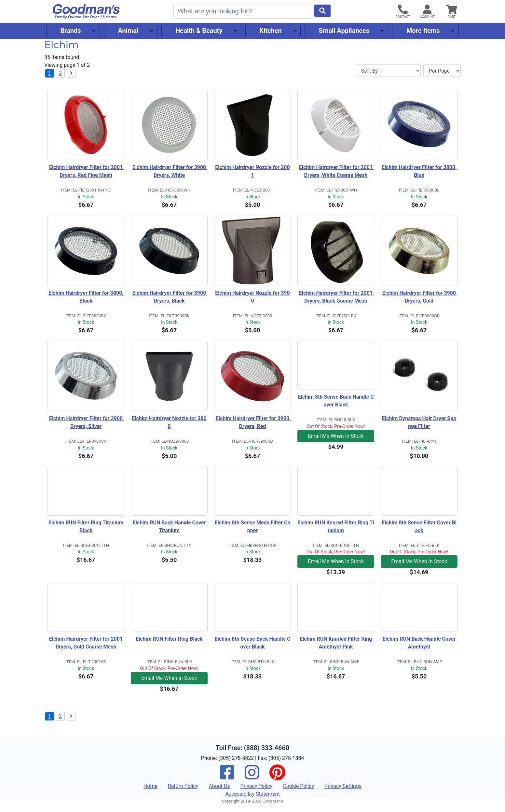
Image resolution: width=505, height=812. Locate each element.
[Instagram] (252, 777)
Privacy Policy (257, 786)
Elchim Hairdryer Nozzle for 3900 (252, 297)
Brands (70, 31)
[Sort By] (388, 71)
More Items (423, 31)
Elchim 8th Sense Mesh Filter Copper (253, 527)
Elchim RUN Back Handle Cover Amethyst (420, 643)
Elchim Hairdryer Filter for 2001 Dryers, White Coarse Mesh (336, 171)
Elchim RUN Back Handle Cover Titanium (170, 527)
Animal (128, 31)
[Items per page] (442, 71)
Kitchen (270, 31)
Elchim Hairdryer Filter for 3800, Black (86, 297)
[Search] (243, 11)
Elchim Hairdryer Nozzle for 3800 (169, 422)
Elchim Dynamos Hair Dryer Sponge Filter (419, 422)
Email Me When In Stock (336, 436)
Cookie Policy (298, 786)
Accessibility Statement (252, 794)
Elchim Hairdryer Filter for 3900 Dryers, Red (253, 422)
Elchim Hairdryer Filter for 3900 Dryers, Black (170, 297)
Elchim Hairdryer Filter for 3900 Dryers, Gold (420, 297)
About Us (219, 786)
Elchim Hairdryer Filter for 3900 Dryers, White (170, 171)
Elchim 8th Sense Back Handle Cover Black (336, 401)
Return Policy (183, 786)
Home (150, 786)
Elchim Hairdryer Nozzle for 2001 (252, 171)
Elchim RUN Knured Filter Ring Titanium (336, 527)
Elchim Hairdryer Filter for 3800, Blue (420, 171)
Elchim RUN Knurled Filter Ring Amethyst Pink (336, 643)
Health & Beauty (199, 31)
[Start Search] (322, 11)
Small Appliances (344, 31)
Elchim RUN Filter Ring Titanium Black (86, 527)
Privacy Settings (343, 786)
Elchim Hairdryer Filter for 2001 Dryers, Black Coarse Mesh (336, 297)
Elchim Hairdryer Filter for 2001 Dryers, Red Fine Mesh (87, 171)
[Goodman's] (86, 12)
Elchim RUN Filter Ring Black (169, 639)
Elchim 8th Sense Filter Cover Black (419, 527)
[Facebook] (227, 777)
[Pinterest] (277, 777)
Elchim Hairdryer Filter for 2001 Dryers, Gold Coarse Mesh (87, 643)
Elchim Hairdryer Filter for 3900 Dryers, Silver (87, 422)
